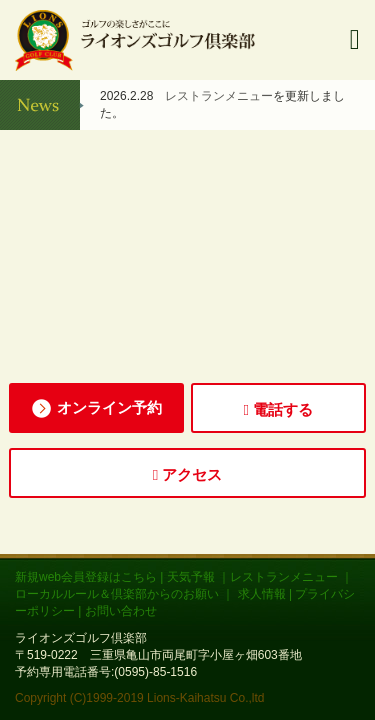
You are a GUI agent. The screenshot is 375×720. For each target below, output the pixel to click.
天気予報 (191, 577)
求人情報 (262, 594)
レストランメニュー (219, 96)
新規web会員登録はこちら (86, 577)
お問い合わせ (121, 611)
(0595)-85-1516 (155, 672)
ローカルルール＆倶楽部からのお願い (118, 594)
